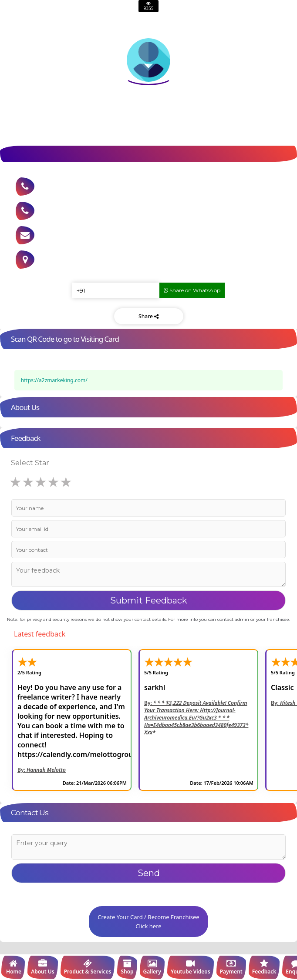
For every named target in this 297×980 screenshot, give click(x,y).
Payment (231, 967)
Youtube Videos (191, 967)
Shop (127, 967)
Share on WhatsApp (192, 290)
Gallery (152, 967)
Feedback (264, 967)
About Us (43, 967)
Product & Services (88, 967)
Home (13, 967)
